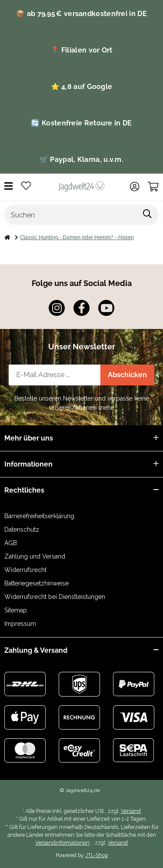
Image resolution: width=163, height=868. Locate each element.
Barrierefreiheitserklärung (39, 516)
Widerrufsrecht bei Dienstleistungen (55, 597)
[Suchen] (71, 215)
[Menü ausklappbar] (8, 186)
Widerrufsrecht (25, 570)
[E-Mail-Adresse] (55, 375)
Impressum (20, 624)
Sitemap (16, 610)
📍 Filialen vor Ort (81, 50)
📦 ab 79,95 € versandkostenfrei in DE (81, 14)
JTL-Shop (96, 855)
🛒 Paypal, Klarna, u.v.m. (81, 159)
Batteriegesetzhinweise (37, 583)
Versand (131, 811)
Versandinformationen (62, 843)
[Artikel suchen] (148, 215)
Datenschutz (22, 529)
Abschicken (127, 375)
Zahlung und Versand (35, 556)
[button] (135, 187)
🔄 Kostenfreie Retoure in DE (81, 123)
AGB (11, 543)
